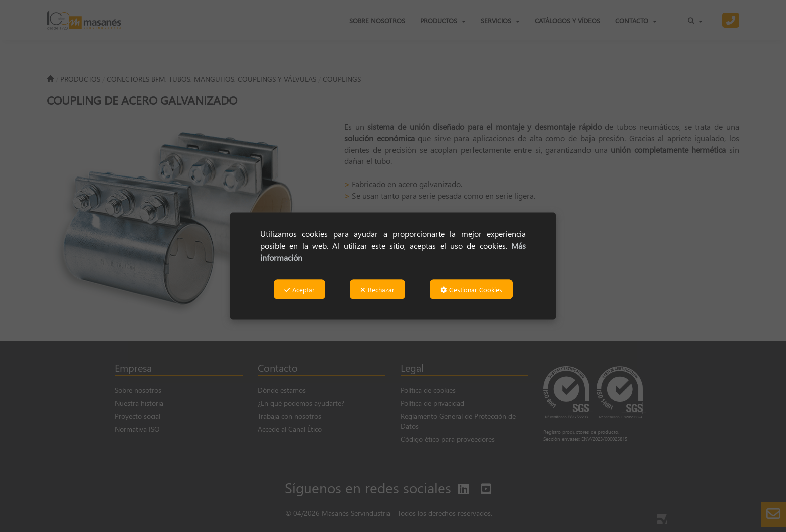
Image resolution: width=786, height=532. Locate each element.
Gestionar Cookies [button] (471, 289)
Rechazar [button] (377, 289)
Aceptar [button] (300, 289)
